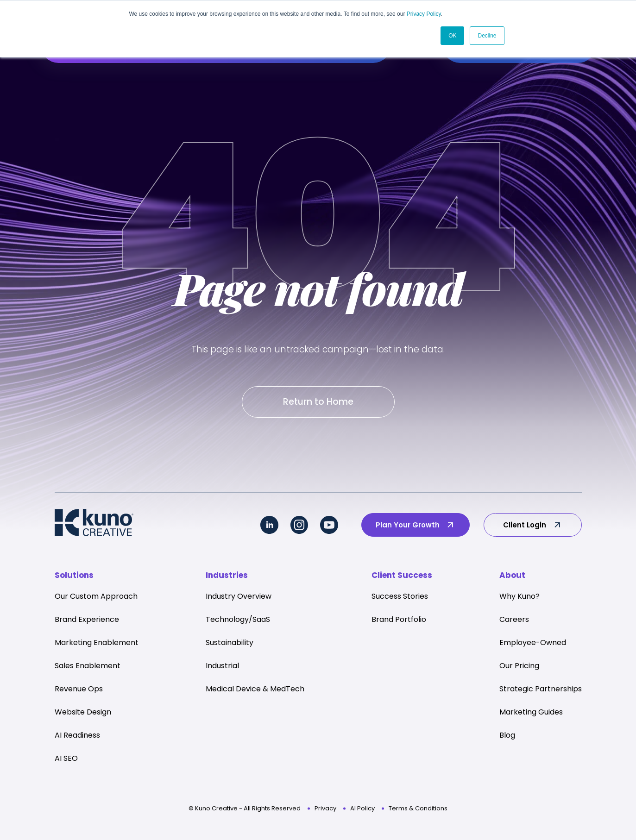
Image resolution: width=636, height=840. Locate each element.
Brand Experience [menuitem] (87, 621)
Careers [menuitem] (514, 621)
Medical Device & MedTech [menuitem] (255, 691)
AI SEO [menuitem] (66, 760)
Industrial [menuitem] (222, 668)
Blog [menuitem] (507, 737)
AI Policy (362, 810)
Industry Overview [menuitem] (239, 598)
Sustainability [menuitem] (230, 644)
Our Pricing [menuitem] (519, 668)
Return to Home (318, 403)
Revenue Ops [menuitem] (79, 691)
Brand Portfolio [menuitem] (399, 621)
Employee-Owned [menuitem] (533, 644)
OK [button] (452, 36)
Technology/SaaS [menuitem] (238, 621)
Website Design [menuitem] (83, 714)
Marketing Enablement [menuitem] (97, 644)
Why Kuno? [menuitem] (520, 598)
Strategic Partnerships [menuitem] (541, 691)
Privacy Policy (424, 14)
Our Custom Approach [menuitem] (96, 598)
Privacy (325, 810)
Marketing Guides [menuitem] (531, 714)
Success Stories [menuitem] (400, 598)
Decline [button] (487, 36)
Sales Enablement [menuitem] (88, 668)
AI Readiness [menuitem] (77, 737)
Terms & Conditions (418, 810)
